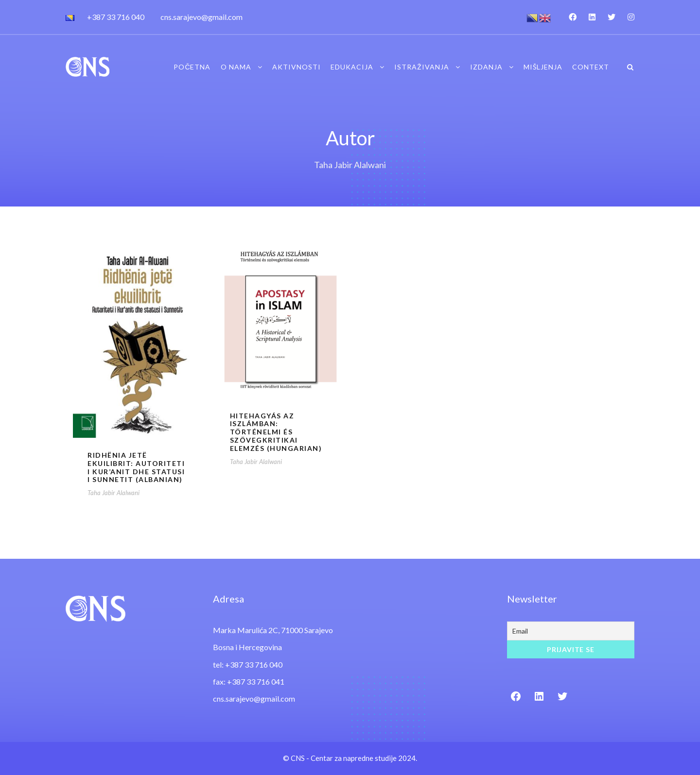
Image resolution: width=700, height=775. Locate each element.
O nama (236, 67)
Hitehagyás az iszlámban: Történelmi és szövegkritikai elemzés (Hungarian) (276, 432)
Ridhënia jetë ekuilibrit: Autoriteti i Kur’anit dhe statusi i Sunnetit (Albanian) (136, 467)
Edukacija (352, 67)
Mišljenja (543, 67)
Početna (192, 67)
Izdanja (486, 67)
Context (591, 67)
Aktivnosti (297, 67)
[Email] (571, 631)
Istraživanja (422, 67)
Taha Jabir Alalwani (114, 493)
